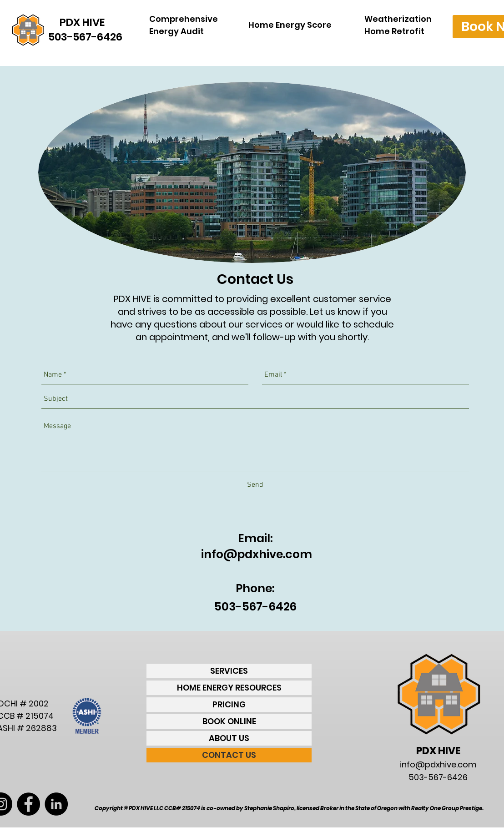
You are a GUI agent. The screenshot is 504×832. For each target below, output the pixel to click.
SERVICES (229, 671)
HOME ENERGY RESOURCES (229, 688)
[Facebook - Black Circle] (28, 804)
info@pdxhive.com (257, 554)
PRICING (229, 704)
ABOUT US (229, 738)
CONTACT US (229, 755)
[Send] (255, 485)
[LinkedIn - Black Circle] (56, 804)
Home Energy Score (290, 25)
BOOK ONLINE (229, 721)
